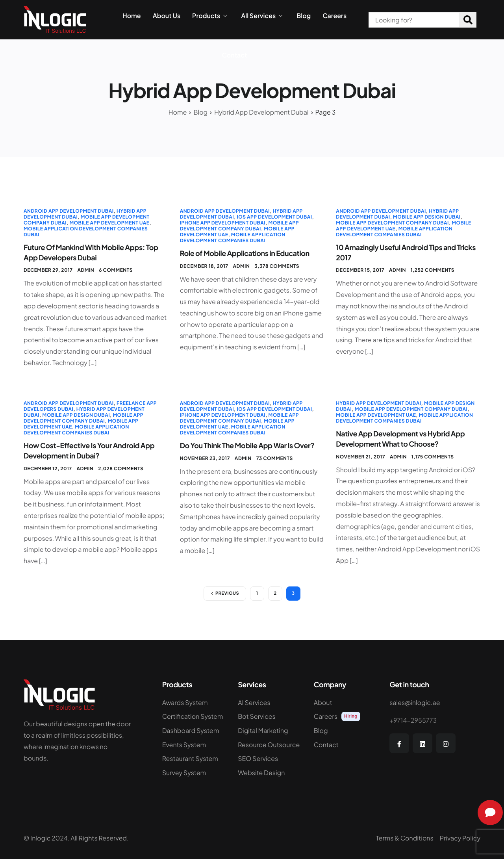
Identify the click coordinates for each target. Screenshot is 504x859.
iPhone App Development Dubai (223, 223)
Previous (227, 593)
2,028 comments (121, 468)
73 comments (275, 458)
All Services (262, 16)
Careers (334, 16)
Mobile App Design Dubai (427, 217)
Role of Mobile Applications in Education (245, 253)
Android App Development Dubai (69, 211)
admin (86, 270)
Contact (235, 55)
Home (132, 16)
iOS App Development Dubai (274, 217)
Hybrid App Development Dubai (378, 403)
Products (209, 16)
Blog (304, 16)
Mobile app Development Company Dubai (239, 226)
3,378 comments (277, 266)
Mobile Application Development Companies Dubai (233, 237)
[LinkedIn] (422, 743)
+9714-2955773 (413, 720)
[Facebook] (399, 743)
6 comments (116, 270)
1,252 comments (433, 270)
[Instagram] (446, 743)
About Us (167, 16)
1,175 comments (433, 457)
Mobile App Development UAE (109, 223)
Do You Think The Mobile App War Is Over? (247, 445)
